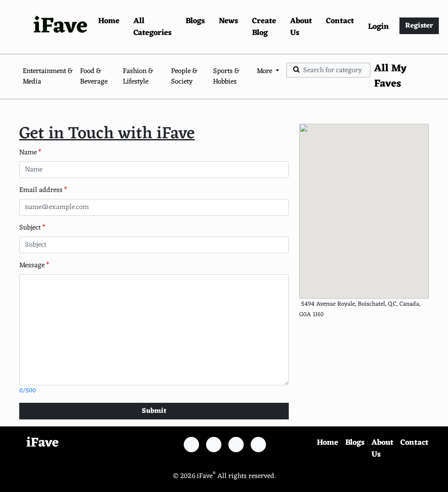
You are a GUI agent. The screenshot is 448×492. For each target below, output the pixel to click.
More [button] (265, 71)
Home (109, 21)
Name (30, 153)
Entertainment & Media (48, 77)
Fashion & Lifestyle (138, 77)
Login (378, 27)
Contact (340, 21)
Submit (154, 411)
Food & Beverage (94, 77)
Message (34, 265)
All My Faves (390, 76)
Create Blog (264, 27)
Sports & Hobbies (226, 77)
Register (419, 26)
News (228, 21)
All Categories (152, 27)
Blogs (195, 21)
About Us (301, 27)
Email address (43, 190)
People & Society (184, 77)
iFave (60, 27)
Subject (32, 228)
